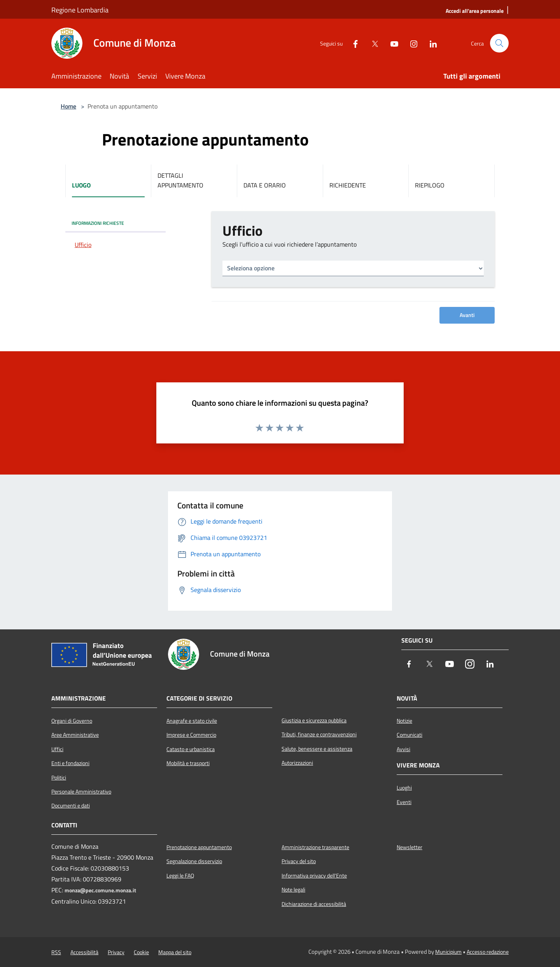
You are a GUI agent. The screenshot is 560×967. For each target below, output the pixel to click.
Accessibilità (84, 952)
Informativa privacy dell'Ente (314, 876)
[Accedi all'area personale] (475, 11)
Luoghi (404, 788)
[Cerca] (499, 43)
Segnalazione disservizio (194, 861)
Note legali (293, 890)
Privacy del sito (299, 861)
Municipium (448, 952)
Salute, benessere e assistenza (317, 749)
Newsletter (409, 847)
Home (68, 106)
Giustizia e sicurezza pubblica (314, 720)
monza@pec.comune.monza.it (100, 890)
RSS (56, 952)
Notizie (404, 721)
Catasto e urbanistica (191, 749)
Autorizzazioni (297, 763)
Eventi (404, 802)
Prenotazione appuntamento (199, 847)
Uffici (57, 749)
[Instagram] (411, 43)
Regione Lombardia (80, 10)
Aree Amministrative (75, 735)
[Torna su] (537, 944)
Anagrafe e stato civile (192, 721)
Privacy (116, 952)
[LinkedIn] (430, 43)
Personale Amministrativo (81, 792)
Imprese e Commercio (191, 735)
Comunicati (409, 735)
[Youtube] (391, 43)
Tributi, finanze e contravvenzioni (319, 734)
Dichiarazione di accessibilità (314, 904)
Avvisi (403, 749)
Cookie (141, 952)
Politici (59, 778)
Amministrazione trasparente (315, 847)
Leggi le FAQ (180, 876)
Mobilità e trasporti (188, 763)
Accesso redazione (488, 952)
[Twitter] (372, 43)
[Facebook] (352, 43)
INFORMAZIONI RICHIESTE (98, 223)
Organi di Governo (72, 721)
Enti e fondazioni (70, 763)
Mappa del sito (175, 952)
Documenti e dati (71, 806)
